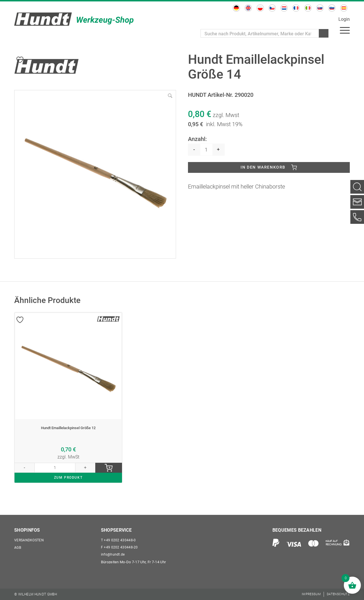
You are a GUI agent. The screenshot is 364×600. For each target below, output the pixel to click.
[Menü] (345, 30)
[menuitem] (236, 8)
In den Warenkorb (263, 169)
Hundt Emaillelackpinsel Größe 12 (68, 433)
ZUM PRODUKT (68, 488)
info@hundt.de (113, 554)
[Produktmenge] (206, 150)
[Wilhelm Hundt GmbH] (74, 19)
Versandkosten (30, 538)
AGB (18, 546)
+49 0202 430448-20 (120, 546)
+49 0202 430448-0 (119, 538)
